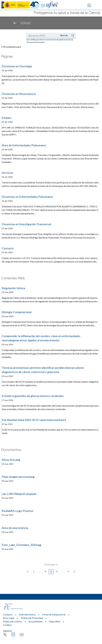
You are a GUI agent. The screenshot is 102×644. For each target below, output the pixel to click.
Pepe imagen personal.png (18, 477)
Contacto (8, 620)
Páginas (7, 56)
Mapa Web (55, 627)
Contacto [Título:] (8, 248)
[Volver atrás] (15, 23)
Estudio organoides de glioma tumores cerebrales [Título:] (33, 396)
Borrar (64, 35)
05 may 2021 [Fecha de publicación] (8, 345)
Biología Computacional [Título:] (17, 312)
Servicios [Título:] (8, 173)
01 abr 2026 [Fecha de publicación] (7, 70)
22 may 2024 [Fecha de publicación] (8, 292)
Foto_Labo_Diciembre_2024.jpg (22, 545)
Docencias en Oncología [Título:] (17, 66)
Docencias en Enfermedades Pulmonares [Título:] (27, 197)
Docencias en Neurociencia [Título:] (19, 94)
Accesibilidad (35, 627)
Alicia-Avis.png (11, 460)
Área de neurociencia (15, 528)
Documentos (11, 450)
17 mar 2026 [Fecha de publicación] (8, 400)
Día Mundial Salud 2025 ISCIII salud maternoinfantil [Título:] (34, 420)
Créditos (7, 630)
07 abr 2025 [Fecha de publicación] (7, 424)
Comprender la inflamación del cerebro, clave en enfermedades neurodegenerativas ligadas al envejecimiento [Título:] (41, 338)
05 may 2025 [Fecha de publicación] (8, 464)
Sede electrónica (27, 620)
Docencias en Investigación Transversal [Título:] (26, 224)
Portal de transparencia (54, 620)
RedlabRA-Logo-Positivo (18, 511)
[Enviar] (73, 36)
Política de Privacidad (32, 623)
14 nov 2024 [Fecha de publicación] (7, 376)
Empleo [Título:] (7, 118)
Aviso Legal (9, 623)
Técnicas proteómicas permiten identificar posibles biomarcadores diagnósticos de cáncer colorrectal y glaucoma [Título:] (43, 370)
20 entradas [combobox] (52, 565)
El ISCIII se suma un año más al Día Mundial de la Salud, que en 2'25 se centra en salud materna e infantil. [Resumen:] (50, 431)
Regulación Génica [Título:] (13, 288)
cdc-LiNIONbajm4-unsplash (19, 494)
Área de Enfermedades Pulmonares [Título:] (24, 145)
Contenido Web (13, 278)
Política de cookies (12, 627)
